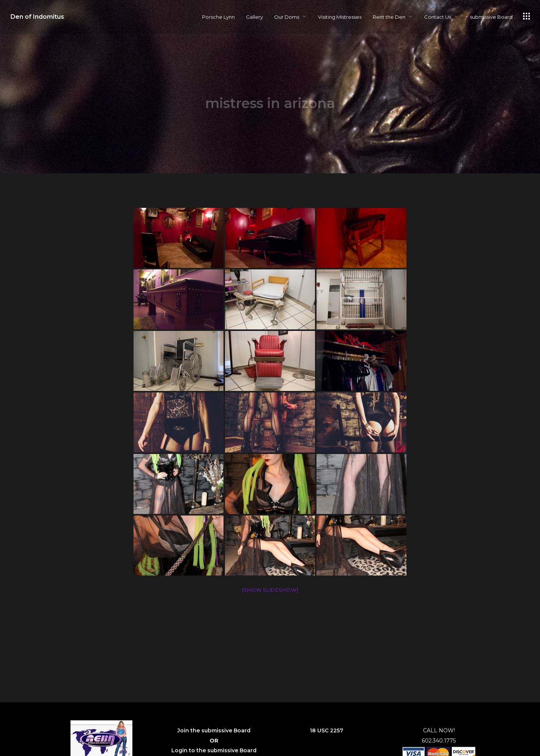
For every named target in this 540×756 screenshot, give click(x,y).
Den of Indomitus (37, 17)
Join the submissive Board (214, 730)
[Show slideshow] (270, 590)
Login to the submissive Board (214, 750)
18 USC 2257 (326, 730)
